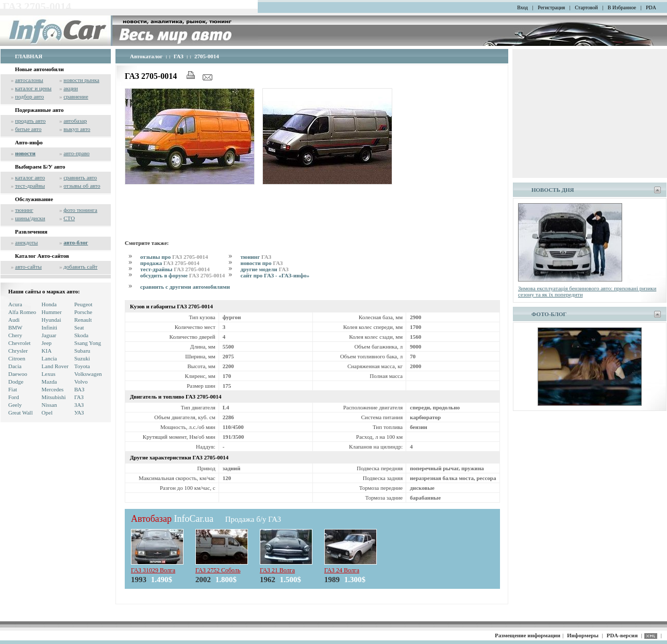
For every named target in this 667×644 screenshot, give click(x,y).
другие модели (264, 269)
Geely (15, 405)
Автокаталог (146, 56)
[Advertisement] (312, 210)
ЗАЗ (79, 405)
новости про (261, 263)
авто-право (77, 153)
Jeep (47, 343)
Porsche (83, 312)
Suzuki (82, 358)
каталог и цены (33, 88)
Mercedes (53, 389)
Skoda (81, 335)
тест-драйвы (30, 186)
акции (71, 88)
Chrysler (18, 351)
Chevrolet (19, 343)
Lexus (49, 374)
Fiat (13, 389)
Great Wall (20, 412)
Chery (15, 335)
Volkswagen (88, 374)
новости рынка (81, 80)
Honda (49, 304)
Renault (83, 320)
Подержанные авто (39, 110)
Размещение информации (528, 635)
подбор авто (29, 96)
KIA (47, 351)
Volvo (81, 382)
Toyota (82, 366)
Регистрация (551, 7)
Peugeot (83, 304)
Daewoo (18, 374)
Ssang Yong (88, 343)
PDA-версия (622, 635)
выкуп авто (77, 129)
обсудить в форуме (182, 275)
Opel (47, 412)
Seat (79, 327)
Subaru (82, 351)
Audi (14, 320)
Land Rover (55, 366)
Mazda (49, 382)
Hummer (52, 312)
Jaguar (49, 335)
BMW (15, 327)
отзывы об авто (82, 186)
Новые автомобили (39, 69)
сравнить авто (80, 177)
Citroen (17, 358)
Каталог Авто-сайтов (42, 256)
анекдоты (26, 242)
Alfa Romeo (22, 312)
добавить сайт (80, 267)
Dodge (16, 382)
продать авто (30, 121)
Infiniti (50, 327)
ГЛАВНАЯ (29, 56)
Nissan (49, 405)
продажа (170, 263)
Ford (14, 397)
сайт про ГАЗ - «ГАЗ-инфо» (275, 275)
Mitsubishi (54, 397)
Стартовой (586, 7)
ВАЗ (79, 389)
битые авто (28, 129)
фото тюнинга (80, 210)
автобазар (75, 121)
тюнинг (24, 210)
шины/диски (30, 218)
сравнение (76, 96)
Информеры (583, 635)
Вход (522, 7)
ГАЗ (79, 397)
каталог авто (30, 177)
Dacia (15, 366)
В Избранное (622, 7)
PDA (651, 7)
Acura (15, 304)
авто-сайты (28, 267)
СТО (69, 218)
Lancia (49, 358)
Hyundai (52, 320)
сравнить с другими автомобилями (185, 287)
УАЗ (79, 412)
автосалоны (29, 80)
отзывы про (174, 257)
